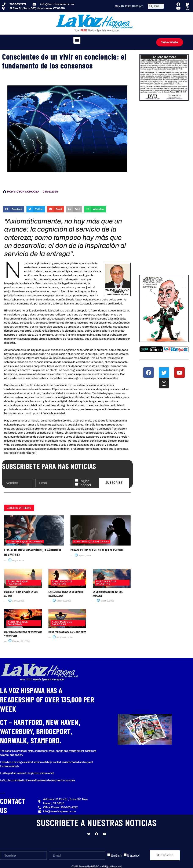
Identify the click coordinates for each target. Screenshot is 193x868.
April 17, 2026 (83, 556)
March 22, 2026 (62, 601)
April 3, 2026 (16, 601)
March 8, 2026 (106, 601)
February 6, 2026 (63, 637)
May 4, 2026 (16, 560)
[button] (77, 40)
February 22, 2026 (19, 641)
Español (85, 485)
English (84, 481)
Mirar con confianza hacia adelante (67, 632)
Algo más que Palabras (25, 541)
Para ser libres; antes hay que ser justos (97, 550)
